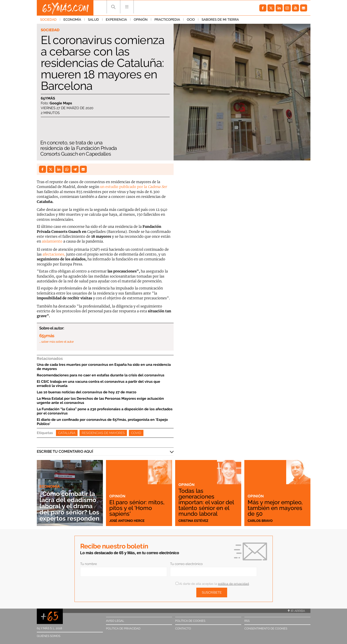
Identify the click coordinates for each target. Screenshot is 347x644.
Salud (93, 20)
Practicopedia (167, 20)
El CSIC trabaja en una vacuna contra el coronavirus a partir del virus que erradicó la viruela (98, 384)
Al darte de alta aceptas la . (212, 584)
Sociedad (48, 20)
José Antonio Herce (127, 521)
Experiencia (116, 20)
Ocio (191, 20)
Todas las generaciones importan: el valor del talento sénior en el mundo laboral (206, 502)
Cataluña (67, 433)
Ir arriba (296, 611)
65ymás (48, 98)
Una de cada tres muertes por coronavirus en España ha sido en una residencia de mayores (104, 367)
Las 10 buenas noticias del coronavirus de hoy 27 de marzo (87, 392)
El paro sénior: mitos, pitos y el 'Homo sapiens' (137, 508)
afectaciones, (54, 254)
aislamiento (52, 241)
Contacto (183, 628)
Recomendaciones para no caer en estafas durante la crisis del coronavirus (101, 375)
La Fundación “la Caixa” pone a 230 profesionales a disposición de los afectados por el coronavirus (105, 411)
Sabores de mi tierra (220, 20)
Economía (72, 20)
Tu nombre (89, 564)
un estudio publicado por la (133, 187)
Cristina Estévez (193, 521)
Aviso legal (115, 621)
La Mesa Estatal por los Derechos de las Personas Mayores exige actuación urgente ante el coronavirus (100, 401)
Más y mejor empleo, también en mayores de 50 (275, 508)
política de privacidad (233, 584)
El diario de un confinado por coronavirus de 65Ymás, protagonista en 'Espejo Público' (102, 422)
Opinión (141, 20)
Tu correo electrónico (186, 564)
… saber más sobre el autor (57, 342)
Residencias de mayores (103, 433)
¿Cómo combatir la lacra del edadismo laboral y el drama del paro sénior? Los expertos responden (69, 506)
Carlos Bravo (260, 521)
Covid (136, 433)
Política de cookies (190, 621)
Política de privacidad (123, 628)
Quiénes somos (49, 636)
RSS (247, 621)
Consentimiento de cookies (266, 628)
